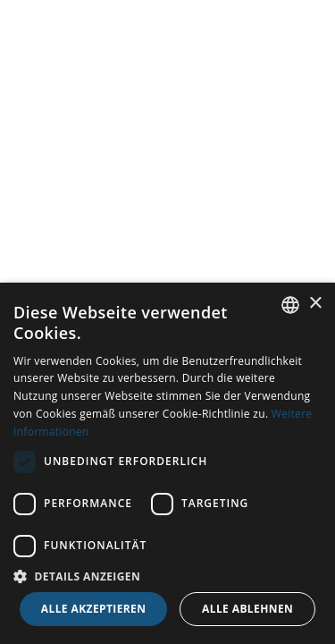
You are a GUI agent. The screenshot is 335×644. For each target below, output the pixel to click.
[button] (167, 576)
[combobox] (290, 305)
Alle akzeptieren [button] (94, 609)
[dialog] (167, 463)
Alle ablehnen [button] (247, 609)
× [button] (315, 304)
